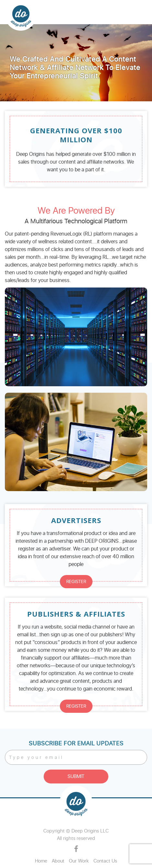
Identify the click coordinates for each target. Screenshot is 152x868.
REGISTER (76, 582)
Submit (76, 777)
